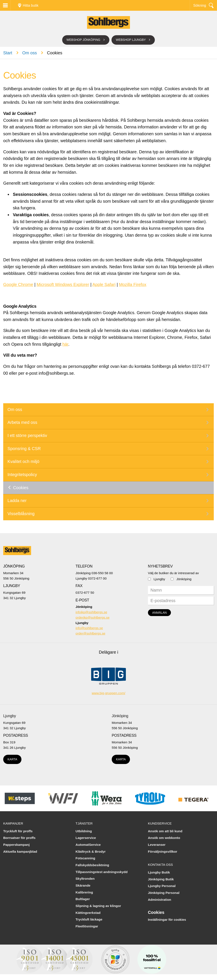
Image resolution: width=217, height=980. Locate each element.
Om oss (30, 53)
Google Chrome (18, 285)
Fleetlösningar (87, 926)
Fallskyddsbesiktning (92, 865)
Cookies (21, 488)
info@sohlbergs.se (89, 628)
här (65, 344)
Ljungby (159, 579)
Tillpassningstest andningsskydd (102, 872)
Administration (160, 900)
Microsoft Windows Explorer (63, 285)
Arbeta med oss (22, 422)
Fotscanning (85, 858)
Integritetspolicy (22, 475)
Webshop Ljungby (131, 40)
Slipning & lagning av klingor (98, 906)
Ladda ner (17, 501)
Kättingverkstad (88, 913)
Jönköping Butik (161, 879)
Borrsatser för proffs (19, 838)
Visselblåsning (21, 514)
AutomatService (88, 845)
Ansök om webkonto (164, 838)
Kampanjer (13, 823)
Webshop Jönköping (83, 40)
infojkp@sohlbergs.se (91, 612)
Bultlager (83, 899)
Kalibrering (84, 892)
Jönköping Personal (164, 893)
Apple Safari (104, 285)
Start (8, 53)
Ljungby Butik (159, 872)
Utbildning (84, 831)
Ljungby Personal (162, 886)
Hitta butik (31, 5)
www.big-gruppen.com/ (109, 693)
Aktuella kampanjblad (20, 851)
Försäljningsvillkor (163, 851)
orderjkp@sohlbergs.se (93, 617)
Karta (12, 759)
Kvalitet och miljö (23, 461)
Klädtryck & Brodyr (90, 851)
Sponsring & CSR (24, 449)
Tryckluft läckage (89, 919)
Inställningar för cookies (167, 920)
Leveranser (157, 845)
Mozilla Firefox (133, 285)
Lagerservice (86, 838)
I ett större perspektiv (27, 435)
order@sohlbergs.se (90, 633)
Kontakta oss (160, 865)
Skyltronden (85, 879)
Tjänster (84, 823)
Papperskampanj (16, 845)
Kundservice (160, 823)
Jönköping (184, 579)
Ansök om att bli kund (165, 831)
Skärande (83, 885)
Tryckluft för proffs (18, 831)
